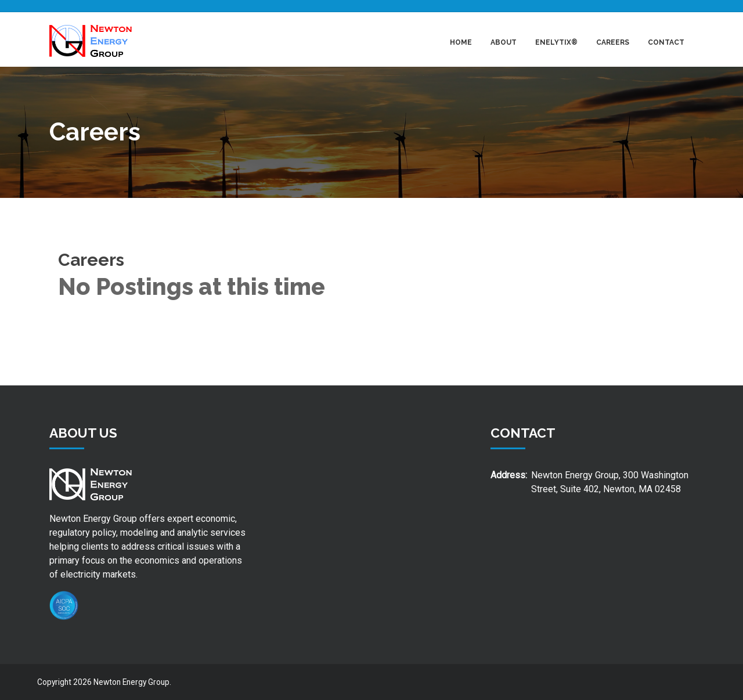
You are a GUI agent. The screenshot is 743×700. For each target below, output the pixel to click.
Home (461, 42)
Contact (666, 42)
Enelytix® (556, 42)
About (504, 42)
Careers (613, 42)
